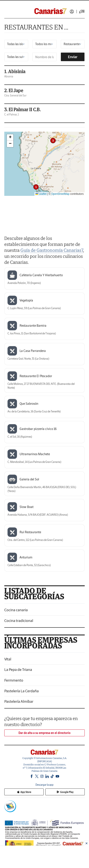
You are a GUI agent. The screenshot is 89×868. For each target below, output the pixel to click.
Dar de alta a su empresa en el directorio (44, 733)
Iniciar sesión (72, 12)
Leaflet (41, 194)
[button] (36, 187)
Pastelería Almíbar (19, 701)
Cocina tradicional (19, 621)
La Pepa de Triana (18, 669)
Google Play (65, 792)
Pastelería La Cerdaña (21, 691)
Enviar (73, 57)
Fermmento (14, 680)
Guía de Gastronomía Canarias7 (52, 250)
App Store (24, 792)
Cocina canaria (16, 610)
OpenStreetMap (60, 194)
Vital (8, 659)
